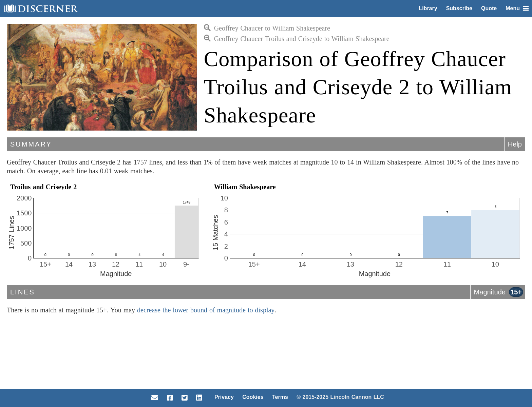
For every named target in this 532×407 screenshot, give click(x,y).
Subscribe (459, 8)
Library (428, 8)
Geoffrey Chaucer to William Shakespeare (267, 28)
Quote (489, 8)
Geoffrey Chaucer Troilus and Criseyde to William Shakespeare (297, 39)
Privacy (224, 397)
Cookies (253, 397)
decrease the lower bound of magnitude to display (206, 310)
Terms (280, 397)
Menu (517, 8)
